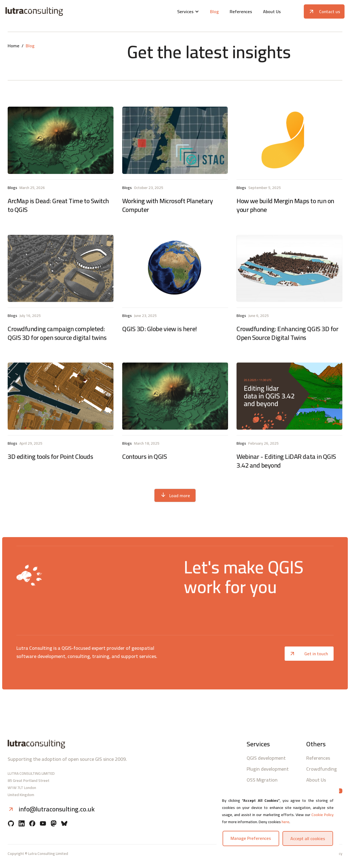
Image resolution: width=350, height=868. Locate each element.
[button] (188, 11)
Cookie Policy (323, 815)
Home (14, 46)
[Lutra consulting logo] (61, 11)
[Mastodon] (54, 824)
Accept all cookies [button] (308, 838)
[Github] (11, 824)
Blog (214, 11)
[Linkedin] (22, 824)
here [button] (285, 822)
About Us (272, 11)
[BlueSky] (64, 824)
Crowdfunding (322, 769)
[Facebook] (32, 824)
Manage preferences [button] (251, 838)
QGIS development (266, 758)
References (241, 11)
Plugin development (268, 769)
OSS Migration (262, 780)
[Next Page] (175, 495)
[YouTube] (43, 824)
